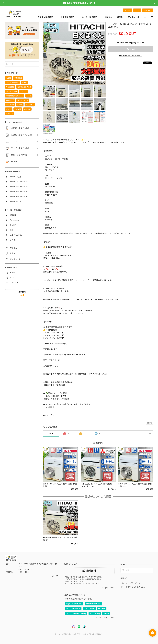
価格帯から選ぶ (69, 17)
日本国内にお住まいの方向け (131, 56)
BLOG (137, 10)
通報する (150, 423)
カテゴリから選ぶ (47, 17)
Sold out (131, 49)
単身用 (120, 17)
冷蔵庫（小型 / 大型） (20, 128)
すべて (51, 434)
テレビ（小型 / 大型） (20, 148)
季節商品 (109, 17)
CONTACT (148, 10)
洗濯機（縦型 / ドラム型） (22, 135)
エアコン (15, 142)
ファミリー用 (134, 17)
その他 (14, 162)
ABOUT (128, 10)
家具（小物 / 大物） (20, 155)
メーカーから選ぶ (91, 17)
